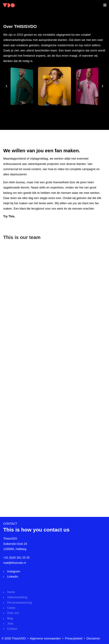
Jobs (10, 624)
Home (11, 592)
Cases (11, 608)
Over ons (13, 613)
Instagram (14, 571)
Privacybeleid (74, 638)
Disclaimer (93, 638)
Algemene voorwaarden (45, 638)
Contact (12, 629)
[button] (6, 86)
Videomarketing (17, 597)
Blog (10, 618)
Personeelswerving (19, 603)
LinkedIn (13, 577)
